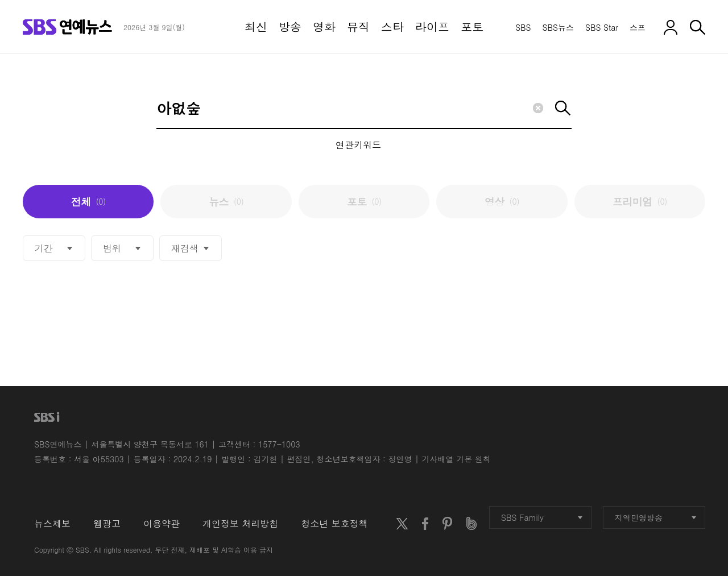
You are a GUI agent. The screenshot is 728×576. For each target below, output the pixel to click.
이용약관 (162, 523)
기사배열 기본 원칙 (456, 459)
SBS (523, 27)
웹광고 (107, 523)
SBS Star (602, 27)
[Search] (364, 109)
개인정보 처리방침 (240, 523)
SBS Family (542, 517)
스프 (638, 27)
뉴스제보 (52, 523)
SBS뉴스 (558, 27)
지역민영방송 (655, 517)
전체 (88, 202)
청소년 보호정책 (334, 523)
